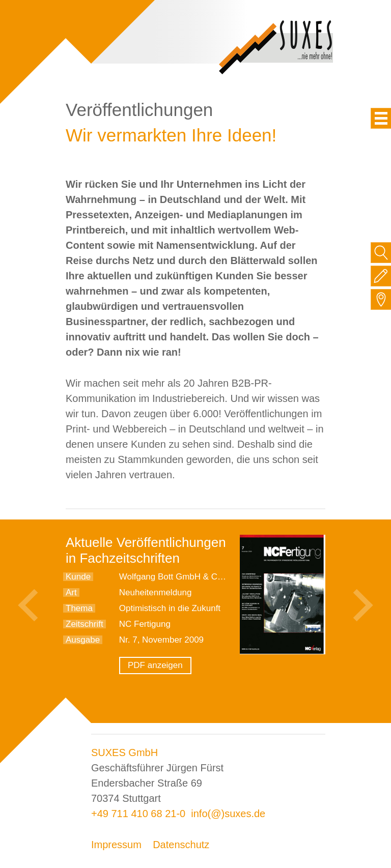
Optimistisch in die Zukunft (170, 608)
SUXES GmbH (124, 753)
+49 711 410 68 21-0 (138, 814)
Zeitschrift (85, 624)
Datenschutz (181, 845)
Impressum (116, 845)
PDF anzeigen (155, 665)
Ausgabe (83, 640)
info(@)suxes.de (228, 814)
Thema (79, 608)
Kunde (78, 577)
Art (71, 592)
